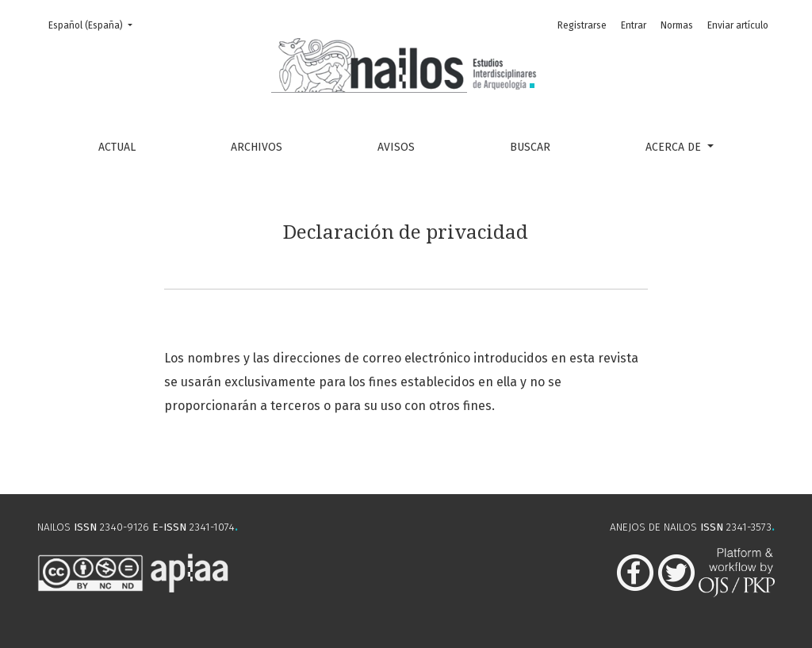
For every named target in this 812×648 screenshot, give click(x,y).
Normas (677, 25)
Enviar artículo (738, 25)
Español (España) (95, 24)
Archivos (257, 147)
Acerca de (675, 147)
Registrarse (582, 25)
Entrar (634, 25)
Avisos (396, 147)
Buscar (530, 147)
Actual (117, 147)
